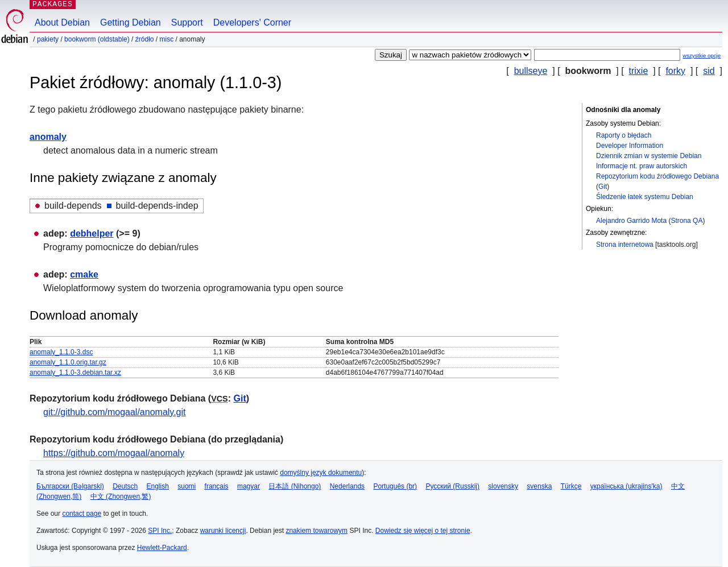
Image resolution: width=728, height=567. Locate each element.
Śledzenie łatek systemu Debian (645, 197)
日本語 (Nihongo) (295, 486)
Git (603, 187)
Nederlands (347, 486)
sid (709, 71)
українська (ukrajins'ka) (626, 486)
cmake (84, 274)
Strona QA (686, 221)
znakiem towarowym (317, 531)
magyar (249, 486)
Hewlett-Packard (162, 548)
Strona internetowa (625, 245)
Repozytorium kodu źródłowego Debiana (657, 176)
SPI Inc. (160, 531)
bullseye (531, 71)
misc (167, 39)
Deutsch (125, 486)
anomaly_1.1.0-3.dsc (61, 352)
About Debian (62, 22)
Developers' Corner (252, 22)
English (158, 486)
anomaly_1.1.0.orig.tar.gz (68, 362)
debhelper (92, 233)
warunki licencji (223, 531)
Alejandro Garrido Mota (631, 221)
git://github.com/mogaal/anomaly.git (115, 412)
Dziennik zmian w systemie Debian (649, 156)
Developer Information (630, 146)
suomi (187, 486)
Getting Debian (131, 22)
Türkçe (571, 486)
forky (675, 71)
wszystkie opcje (702, 55)
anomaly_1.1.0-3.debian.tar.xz (75, 373)
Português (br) (395, 486)
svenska (539, 486)
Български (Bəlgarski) (70, 486)
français (217, 486)
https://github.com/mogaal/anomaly (114, 453)
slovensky (503, 486)
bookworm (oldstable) (97, 39)
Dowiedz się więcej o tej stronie (423, 531)
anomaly (48, 137)
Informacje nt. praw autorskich (642, 166)
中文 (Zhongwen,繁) (121, 496)
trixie (639, 71)
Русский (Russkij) (452, 486)
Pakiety (48, 39)
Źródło (145, 39)
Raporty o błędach (624, 135)
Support (187, 22)
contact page (82, 514)
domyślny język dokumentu (321, 473)
